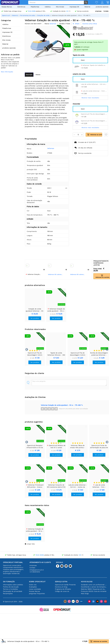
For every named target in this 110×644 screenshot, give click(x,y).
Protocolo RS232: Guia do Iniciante (94, 591)
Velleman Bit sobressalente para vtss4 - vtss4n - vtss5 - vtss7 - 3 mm (78, 274)
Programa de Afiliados (63, 589)
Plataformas (35, 7)
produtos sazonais (102, 7)
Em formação (9, 582)
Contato (106, 11)
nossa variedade (35, 589)
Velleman (51, 148)
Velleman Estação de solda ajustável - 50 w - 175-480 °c (62, 405)
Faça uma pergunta (39, 381)
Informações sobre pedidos (13, 585)
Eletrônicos (21, 7)
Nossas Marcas (7, 7)
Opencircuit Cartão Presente (65, 585)
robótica (48, 7)
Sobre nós (33, 585)
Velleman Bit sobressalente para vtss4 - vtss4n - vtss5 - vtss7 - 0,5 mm (56, 274)
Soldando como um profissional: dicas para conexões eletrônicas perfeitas (94, 585)
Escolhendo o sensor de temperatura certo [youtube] (94, 587)
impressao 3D (74, 7)
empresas (98, 11)
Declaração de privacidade (13, 591)
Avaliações (33, 587)
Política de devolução (11, 587)
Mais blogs (85, 594)
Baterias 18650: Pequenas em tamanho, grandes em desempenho (94, 589)
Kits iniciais (60, 7)
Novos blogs (87, 582)
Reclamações (8, 594)
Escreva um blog (61, 587)
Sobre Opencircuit (37, 582)
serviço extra (61, 582)
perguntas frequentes (37, 594)
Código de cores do (62, 591)
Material (87, 7)
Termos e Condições (10, 589)
